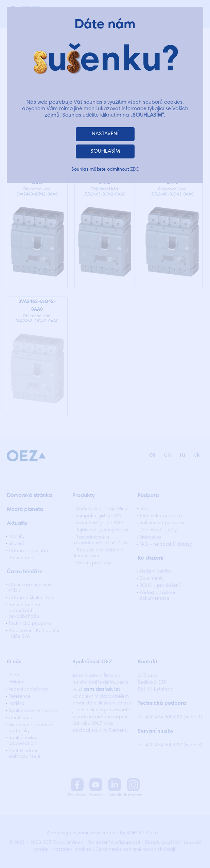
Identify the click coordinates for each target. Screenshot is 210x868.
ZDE (134, 170)
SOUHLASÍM (105, 151)
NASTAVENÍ (105, 134)
